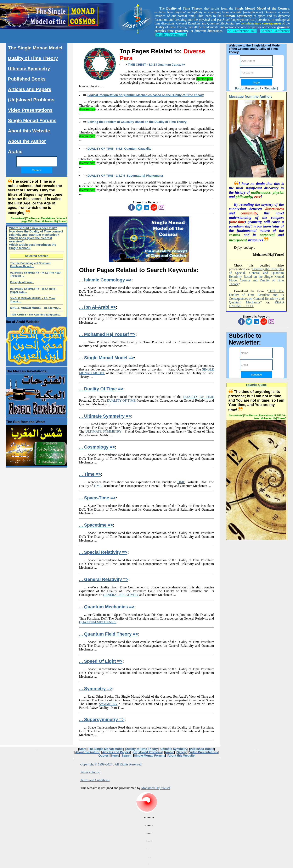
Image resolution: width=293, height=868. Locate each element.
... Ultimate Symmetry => (105, 416)
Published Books (27, 79)
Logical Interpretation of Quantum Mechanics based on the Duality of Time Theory (146, 95)
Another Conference (275, 31)
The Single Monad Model (35, 48)
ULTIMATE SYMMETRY (103, 431)
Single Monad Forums (32, 120)
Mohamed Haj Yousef (156, 788)
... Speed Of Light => (101, 661)
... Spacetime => (96, 525)
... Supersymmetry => (102, 719)
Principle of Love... (22, 282)
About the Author (27, 141)
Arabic (15, 152)
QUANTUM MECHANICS (98, 622)
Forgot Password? (248, 88)
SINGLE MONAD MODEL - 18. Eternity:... (36, 308)
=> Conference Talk (242, 31)
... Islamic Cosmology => (105, 280)
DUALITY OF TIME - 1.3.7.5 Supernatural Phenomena (125, 176)
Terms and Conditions (95, 780)
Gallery (182, 752)
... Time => (90, 474)
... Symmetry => (96, 689)
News (115, 756)
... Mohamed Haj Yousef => (107, 334)
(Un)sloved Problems (31, 100)
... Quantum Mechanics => (107, 607)
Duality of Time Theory (33, 58)
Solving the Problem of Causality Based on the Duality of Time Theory (137, 122)
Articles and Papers (30, 89)
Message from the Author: (250, 97)
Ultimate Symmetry (29, 69)
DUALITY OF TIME (199, 397)
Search (126, 756)
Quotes (104, 756)
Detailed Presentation (171, 35)
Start (82, 749)
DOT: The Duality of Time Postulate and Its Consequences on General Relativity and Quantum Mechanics (256, 297)
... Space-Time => (97, 498)
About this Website (29, 131)
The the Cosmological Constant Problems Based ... (30, 265)
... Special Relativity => (103, 552)
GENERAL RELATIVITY (121, 595)
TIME (181, 482)
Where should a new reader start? (33, 228)
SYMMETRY (108, 704)
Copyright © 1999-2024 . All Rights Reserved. (111, 764)
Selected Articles (36, 256)
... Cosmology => (97, 447)
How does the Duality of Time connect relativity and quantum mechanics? (36, 233)
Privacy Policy (90, 772)
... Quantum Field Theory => (109, 634)
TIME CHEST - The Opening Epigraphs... (36, 315)
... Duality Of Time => (101, 389)
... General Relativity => (104, 579)
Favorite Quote (256, 385)
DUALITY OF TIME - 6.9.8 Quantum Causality (119, 149)
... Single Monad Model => (107, 358)
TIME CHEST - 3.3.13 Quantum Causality (156, 65)
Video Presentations (30, 110)
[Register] (271, 88)
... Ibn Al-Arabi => (98, 307)
